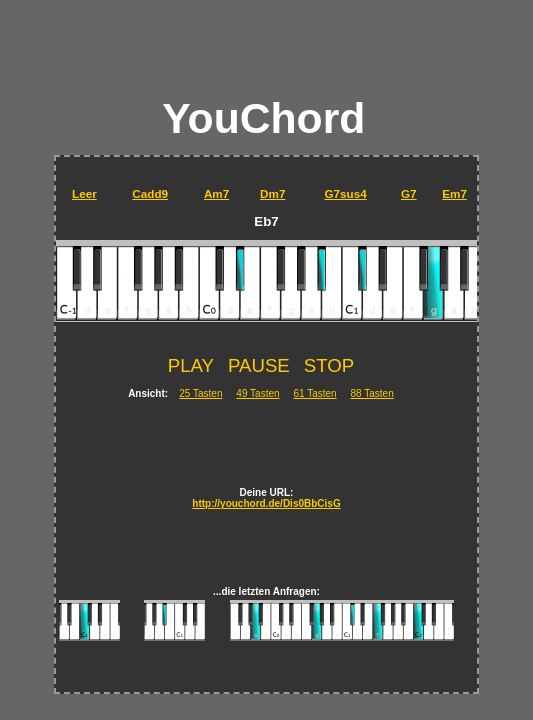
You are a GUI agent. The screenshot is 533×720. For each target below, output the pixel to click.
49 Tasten (257, 393)
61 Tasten (314, 393)
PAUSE (259, 365)
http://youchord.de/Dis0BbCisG (266, 503)
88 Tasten (372, 393)
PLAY (191, 365)
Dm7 (272, 193)
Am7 (216, 193)
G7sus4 (345, 193)
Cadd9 (150, 193)
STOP (329, 365)
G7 (409, 193)
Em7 (454, 193)
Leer (84, 193)
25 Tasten (200, 393)
